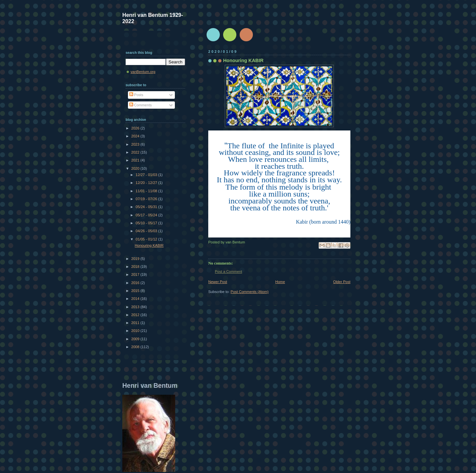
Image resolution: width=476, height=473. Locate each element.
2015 (136, 291)
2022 (136, 152)
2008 (136, 347)
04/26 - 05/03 (147, 231)
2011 (136, 323)
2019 (136, 259)
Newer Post (218, 282)
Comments (140, 105)
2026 (136, 128)
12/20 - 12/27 (147, 183)
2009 (136, 339)
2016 (136, 283)
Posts (136, 95)
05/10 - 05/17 (147, 223)
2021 (136, 160)
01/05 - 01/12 (147, 239)
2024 (136, 136)
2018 (136, 267)
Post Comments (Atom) (250, 292)
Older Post (342, 282)
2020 (136, 168)
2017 (136, 274)
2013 (136, 307)
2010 (136, 331)
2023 (136, 144)
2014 (136, 299)
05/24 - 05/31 (147, 207)
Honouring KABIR (149, 245)
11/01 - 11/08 (147, 191)
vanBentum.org (143, 72)
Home (280, 282)
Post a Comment (228, 272)
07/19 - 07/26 (147, 199)
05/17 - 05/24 (147, 215)
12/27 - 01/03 (147, 175)
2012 (136, 315)
